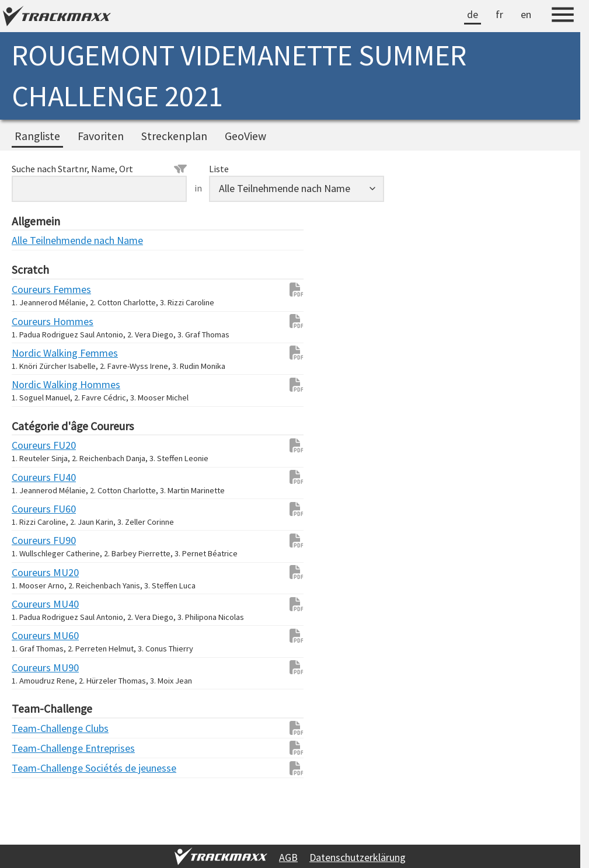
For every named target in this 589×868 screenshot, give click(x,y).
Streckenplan (174, 136)
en (526, 14)
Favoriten (101, 136)
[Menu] (563, 16)
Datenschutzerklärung (358, 857)
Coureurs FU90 (35, 540)
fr (499, 14)
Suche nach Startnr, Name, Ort (99, 169)
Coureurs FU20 (35, 445)
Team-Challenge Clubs (35, 728)
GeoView (245, 136)
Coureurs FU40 (35, 477)
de (473, 14)
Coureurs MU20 (35, 572)
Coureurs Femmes (35, 289)
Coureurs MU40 (35, 604)
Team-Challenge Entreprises (35, 748)
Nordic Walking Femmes (35, 353)
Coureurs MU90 (35, 667)
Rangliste (37, 136)
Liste (219, 169)
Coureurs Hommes (35, 321)
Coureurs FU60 (35, 509)
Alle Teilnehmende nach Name (35, 240)
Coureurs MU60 (35, 635)
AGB (288, 857)
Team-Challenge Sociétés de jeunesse (35, 768)
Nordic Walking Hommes (35, 384)
